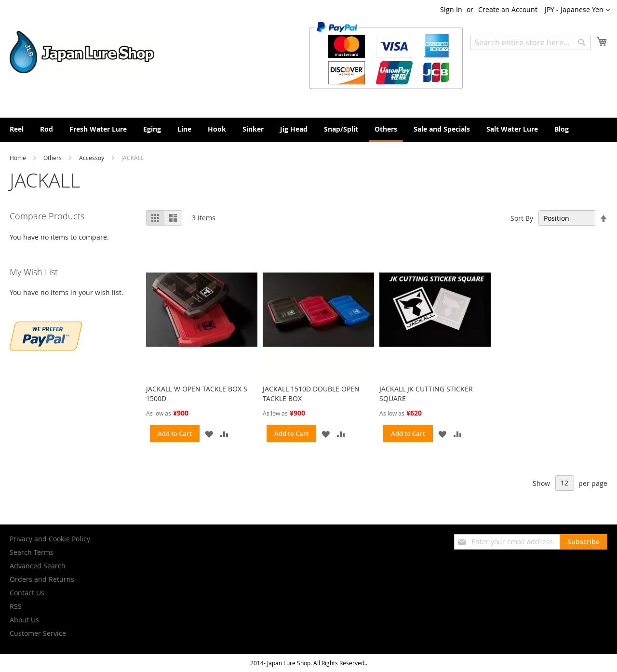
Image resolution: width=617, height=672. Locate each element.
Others (53, 158)
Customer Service (38, 633)
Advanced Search (38, 566)
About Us (24, 620)
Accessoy (92, 158)
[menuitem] (17, 129)
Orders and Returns (42, 579)
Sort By (522, 218)
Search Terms (32, 552)
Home (19, 158)
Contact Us (27, 593)
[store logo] (82, 52)
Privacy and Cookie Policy (50, 539)
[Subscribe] (583, 542)
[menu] (308, 130)
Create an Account (508, 9)
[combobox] (530, 42)
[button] (577, 10)
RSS (16, 606)
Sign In (451, 9)
